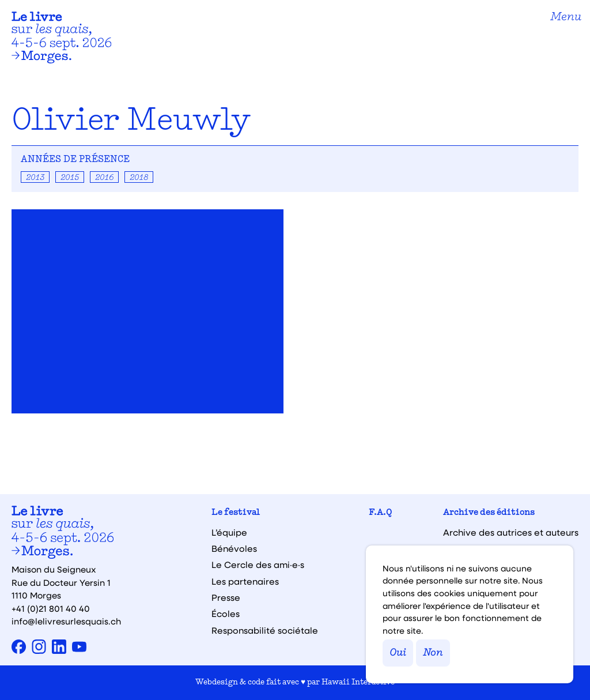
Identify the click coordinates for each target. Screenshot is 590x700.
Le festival (236, 513)
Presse (226, 598)
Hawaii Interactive (358, 682)
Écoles (226, 614)
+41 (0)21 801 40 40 (51, 608)
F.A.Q (381, 513)
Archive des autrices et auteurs (511, 532)
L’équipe (229, 532)
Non (433, 653)
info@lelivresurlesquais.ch (66, 621)
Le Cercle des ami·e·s (258, 565)
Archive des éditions (489, 513)
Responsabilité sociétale (265, 631)
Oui (398, 653)
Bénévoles (234, 549)
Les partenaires (245, 582)
